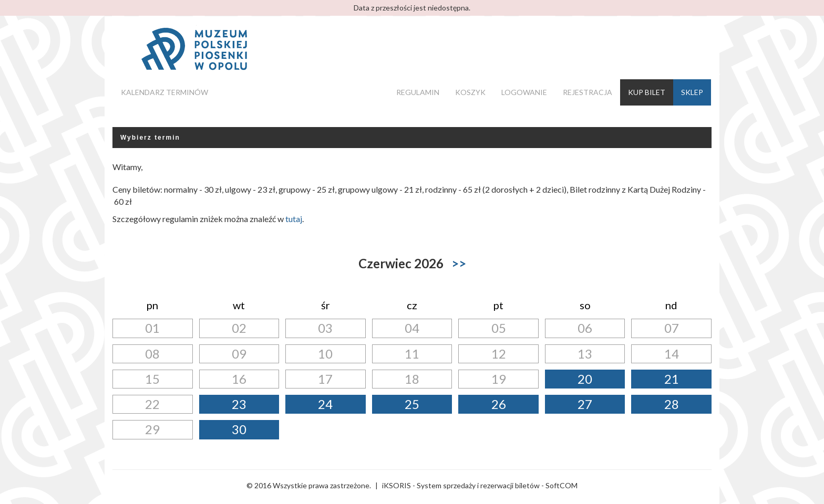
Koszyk (470, 92)
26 (499, 404)
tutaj (294, 219)
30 (239, 429)
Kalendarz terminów (164, 92)
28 (672, 404)
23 (239, 404)
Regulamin (418, 92)
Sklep (692, 92)
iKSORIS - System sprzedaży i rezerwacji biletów (461, 485)
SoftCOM (562, 485)
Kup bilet (647, 92)
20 (585, 379)
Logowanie (524, 92)
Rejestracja (588, 92)
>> (459, 263)
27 (585, 404)
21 (672, 379)
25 (412, 404)
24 (325, 404)
